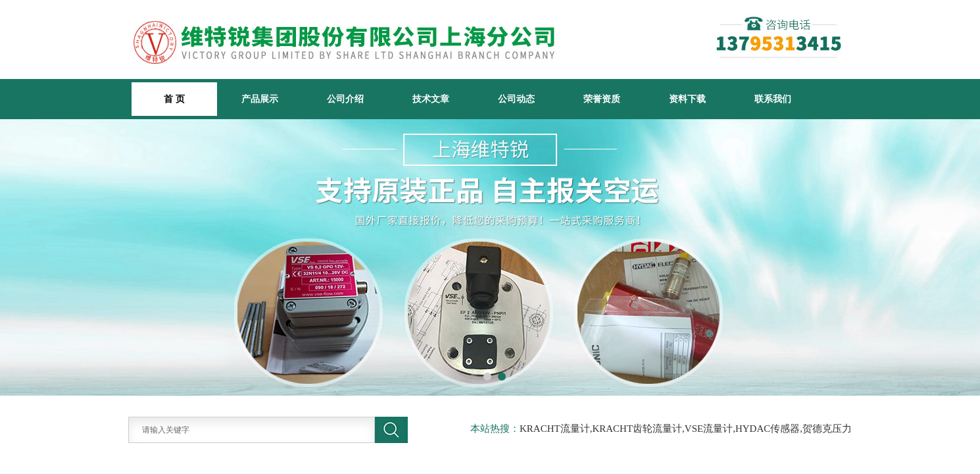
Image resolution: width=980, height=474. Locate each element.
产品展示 (260, 99)
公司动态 (516, 99)
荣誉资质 (602, 99)
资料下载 (687, 99)
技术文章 (431, 99)
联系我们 (773, 99)
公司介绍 (345, 99)
